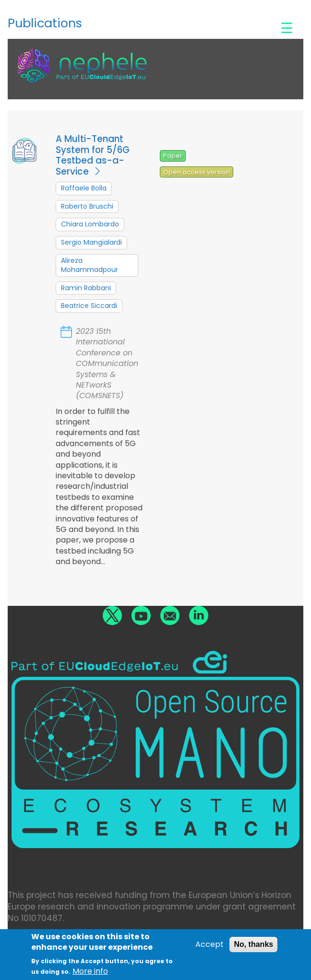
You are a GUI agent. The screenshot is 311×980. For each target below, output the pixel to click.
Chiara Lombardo (90, 224)
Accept (209, 947)
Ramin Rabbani (86, 288)
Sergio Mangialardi (91, 242)
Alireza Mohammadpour (90, 265)
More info (90, 974)
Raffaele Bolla (84, 188)
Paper (173, 156)
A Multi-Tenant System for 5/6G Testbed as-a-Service (93, 155)
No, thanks (253, 947)
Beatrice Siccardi (89, 306)
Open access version (197, 172)
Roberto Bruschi (87, 206)
